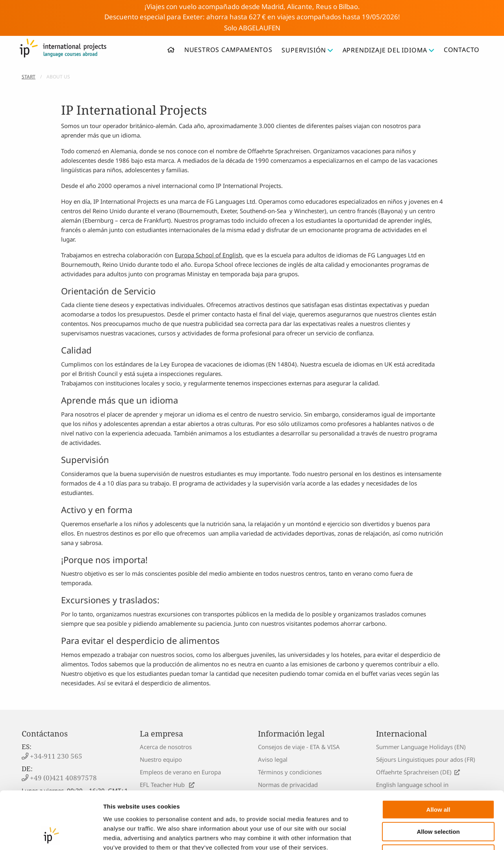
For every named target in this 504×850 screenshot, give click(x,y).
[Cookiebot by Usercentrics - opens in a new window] (51, 835)
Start (29, 77)
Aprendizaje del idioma (388, 50)
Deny (438, 800)
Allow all (438, 756)
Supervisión (307, 50)
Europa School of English (208, 255)
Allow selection (438, 778)
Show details (413, 834)
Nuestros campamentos (228, 50)
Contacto (462, 50)
